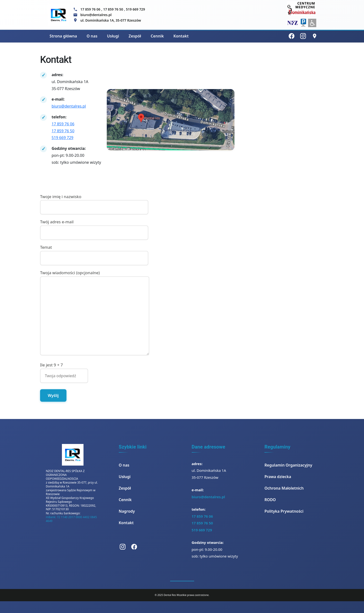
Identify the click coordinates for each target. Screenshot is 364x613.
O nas (92, 36)
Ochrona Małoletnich (284, 488)
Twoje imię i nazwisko (94, 202)
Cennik (157, 36)
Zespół (135, 36)
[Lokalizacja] (315, 36)
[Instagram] (303, 36)
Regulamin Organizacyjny (288, 465)
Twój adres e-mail (94, 227)
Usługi (113, 36)
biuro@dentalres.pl (69, 106)
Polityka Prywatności (284, 511)
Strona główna (63, 36)
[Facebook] (292, 36)
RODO (270, 500)
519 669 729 (135, 9)
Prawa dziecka (278, 477)
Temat (94, 253)
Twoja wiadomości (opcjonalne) (95, 313)
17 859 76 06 (90, 9)
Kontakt (181, 36)
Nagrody (127, 511)
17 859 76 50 (113, 9)
